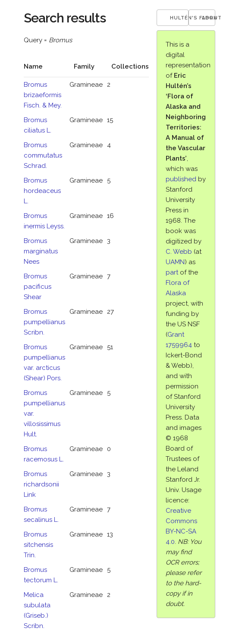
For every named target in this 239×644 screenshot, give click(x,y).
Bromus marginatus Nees (41, 251)
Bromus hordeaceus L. (42, 191)
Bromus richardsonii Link (41, 484)
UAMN (175, 262)
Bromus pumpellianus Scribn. (44, 322)
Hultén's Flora (179, 18)
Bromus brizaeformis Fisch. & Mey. (43, 95)
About (209, 18)
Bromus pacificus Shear (38, 287)
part (172, 272)
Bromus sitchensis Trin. (38, 545)
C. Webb (179, 252)
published (181, 179)
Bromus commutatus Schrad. (43, 155)
